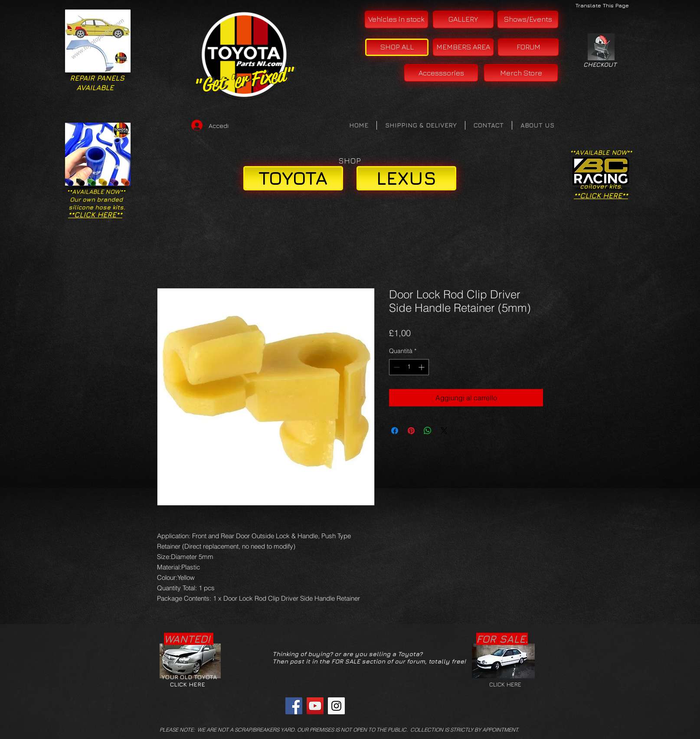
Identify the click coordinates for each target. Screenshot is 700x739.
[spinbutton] (409, 367)
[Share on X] (444, 431)
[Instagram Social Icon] (336, 706)
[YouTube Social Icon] (315, 706)
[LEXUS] (406, 178)
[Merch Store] (521, 73)
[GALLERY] (463, 20)
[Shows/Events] (528, 20)
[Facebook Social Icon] (294, 706)
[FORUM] (528, 47)
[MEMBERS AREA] (463, 47)
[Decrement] (396, 367)
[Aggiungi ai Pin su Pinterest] (411, 431)
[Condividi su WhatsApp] (428, 431)
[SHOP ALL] (397, 47)
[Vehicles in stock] (396, 20)
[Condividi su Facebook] (395, 431)
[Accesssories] (441, 73)
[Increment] (422, 367)
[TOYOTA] (293, 178)
